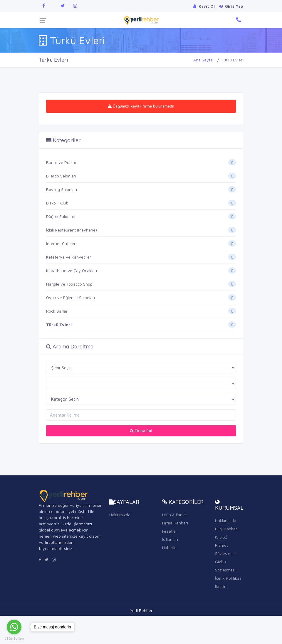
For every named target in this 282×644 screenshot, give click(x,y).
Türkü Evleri (59, 324)
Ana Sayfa (203, 60)
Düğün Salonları (61, 216)
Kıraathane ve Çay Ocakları (72, 270)
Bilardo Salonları (61, 176)
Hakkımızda (120, 515)
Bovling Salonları (62, 189)
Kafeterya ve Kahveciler (69, 257)
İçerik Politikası (229, 578)
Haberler (170, 547)
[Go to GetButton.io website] (14, 638)
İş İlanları (170, 539)
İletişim (221, 586)
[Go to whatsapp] (14, 627)
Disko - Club (57, 203)
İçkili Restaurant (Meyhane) (72, 230)
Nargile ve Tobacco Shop (69, 284)
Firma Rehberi (175, 523)
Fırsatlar (170, 531)
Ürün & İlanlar (175, 515)
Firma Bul (141, 431)
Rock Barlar (57, 311)
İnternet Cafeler (61, 243)
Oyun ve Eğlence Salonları (70, 297)
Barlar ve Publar (61, 162)
